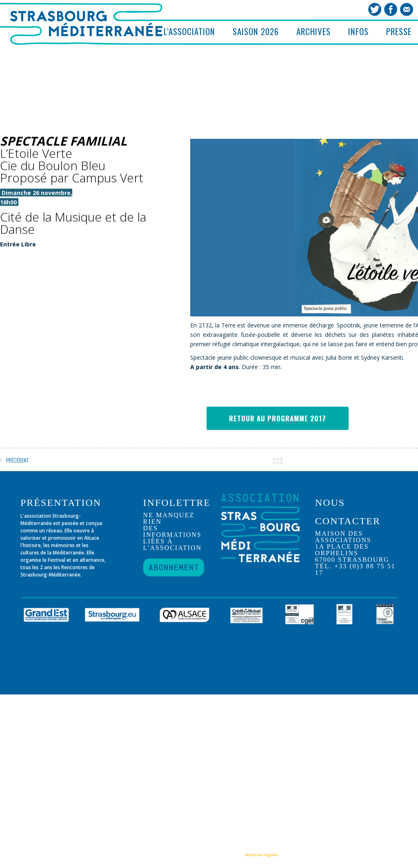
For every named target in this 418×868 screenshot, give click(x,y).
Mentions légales (262, 855)
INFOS (358, 31)
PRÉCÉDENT (17, 460)
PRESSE (399, 31)
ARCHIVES (313, 31)
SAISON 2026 (256, 31)
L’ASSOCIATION (189, 31)
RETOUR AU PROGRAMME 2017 (278, 418)
